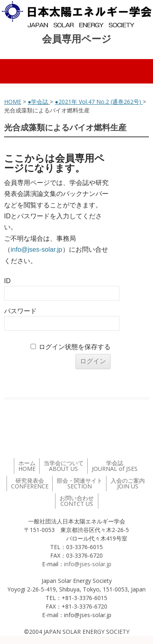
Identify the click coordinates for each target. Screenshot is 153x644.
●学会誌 (39, 102)
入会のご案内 (128, 483)
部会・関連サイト (80, 483)
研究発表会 (30, 483)
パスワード (20, 311)
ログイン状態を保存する (75, 347)
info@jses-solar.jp (37, 249)
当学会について (64, 466)
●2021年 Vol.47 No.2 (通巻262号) (99, 102)
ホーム (27, 466)
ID (7, 281)
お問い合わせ (77, 501)
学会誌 (115, 466)
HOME (13, 102)
